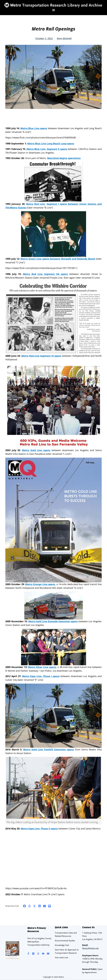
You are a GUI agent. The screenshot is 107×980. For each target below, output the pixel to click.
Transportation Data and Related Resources (66, 934)
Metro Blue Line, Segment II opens (47, 149)
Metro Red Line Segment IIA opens (45, 274)
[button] (53, 10)
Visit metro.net (61, 957)
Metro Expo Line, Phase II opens (39, 829)
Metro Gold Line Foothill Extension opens (48, 749)
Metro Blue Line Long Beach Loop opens (51, 144)
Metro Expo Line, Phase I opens (41, 676)
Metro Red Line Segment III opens (41, 356)
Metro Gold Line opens (36, 450)
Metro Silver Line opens (42, 667)
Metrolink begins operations (64, 158)
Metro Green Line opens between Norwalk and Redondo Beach (58, 259)
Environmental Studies (65, 941)
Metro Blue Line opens (34, 128)
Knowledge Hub (62, 945)
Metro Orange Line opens (40, 584)
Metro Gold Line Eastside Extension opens (53, 621)
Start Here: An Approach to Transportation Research (67, 951)
